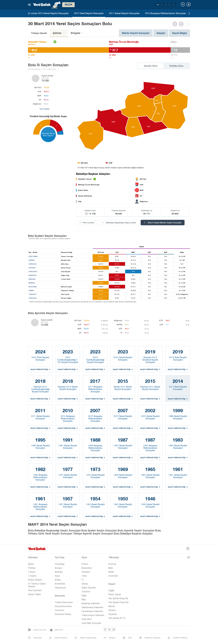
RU (173, 5)
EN (162, 5)
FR (169, 5)
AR (166, 5)
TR (158, 5)
